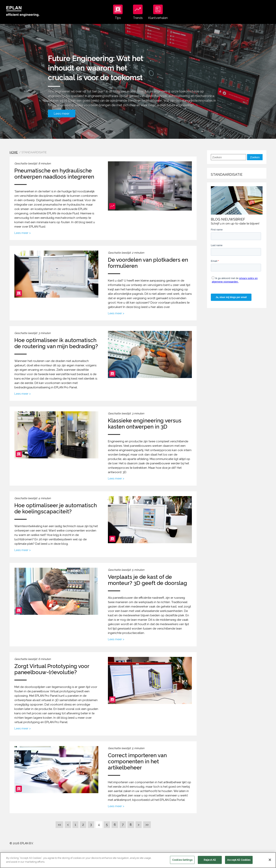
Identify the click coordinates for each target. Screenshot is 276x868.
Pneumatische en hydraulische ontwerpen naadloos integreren (54, 174)
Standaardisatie (227, 174)
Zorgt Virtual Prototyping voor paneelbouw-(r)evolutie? (52, 669)
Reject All (210, 863)
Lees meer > (23, 233)
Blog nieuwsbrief (228, 219)
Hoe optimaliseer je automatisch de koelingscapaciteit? (56, 508)
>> (147, 825)
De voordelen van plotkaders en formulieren (148, 263)
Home (14, 152)
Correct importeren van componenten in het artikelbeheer (137, 761)
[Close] (270, 863)
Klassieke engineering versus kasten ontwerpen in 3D (145, 424)
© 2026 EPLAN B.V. (22, 843)
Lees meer (62, 114)
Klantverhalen (158, 12)
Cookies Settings (182, 863)
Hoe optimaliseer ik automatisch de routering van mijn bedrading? (56, 343)
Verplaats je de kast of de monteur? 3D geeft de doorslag (147, 580)
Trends (138, 12)
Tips (118, 12)
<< (59, 825)
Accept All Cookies (239, 863)
